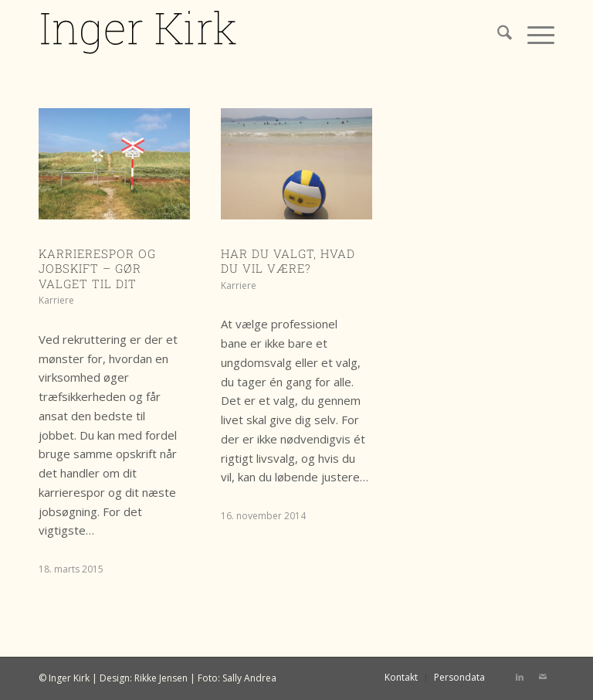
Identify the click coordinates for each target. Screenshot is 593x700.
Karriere (56, 300)
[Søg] (497, 35)
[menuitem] (497, 35)
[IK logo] (139, 35)
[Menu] (533, 35)
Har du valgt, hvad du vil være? (288, 261)
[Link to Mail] (543, 677)
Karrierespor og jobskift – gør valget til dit (97, 268)
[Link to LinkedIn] (520, 677)
